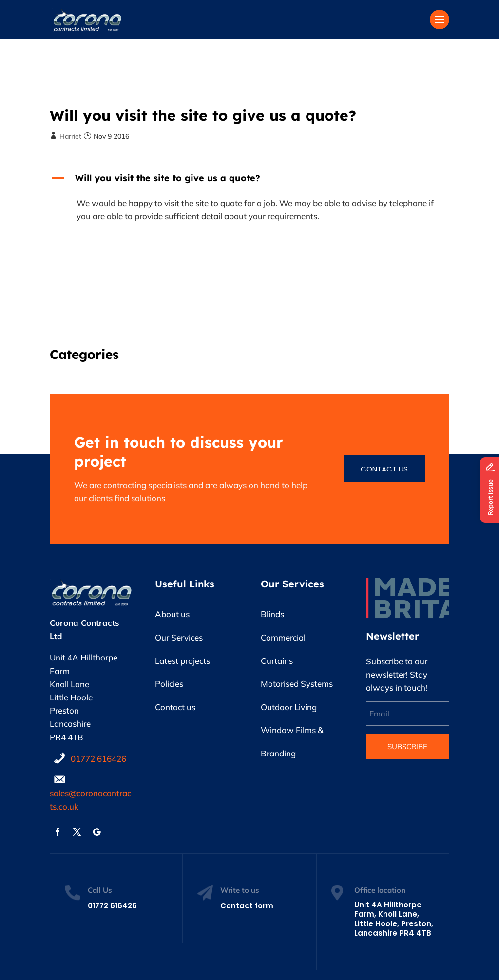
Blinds (272, 614)
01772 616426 (98, 759)
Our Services (179, 637)
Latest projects (182, 661)
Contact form (247, 906)
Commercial (283, 637)
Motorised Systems (297, 684)
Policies (169, 684)
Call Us (100, 890)
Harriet (70, 136)
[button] (249, 180)
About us (172, 614)
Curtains (277, 661)
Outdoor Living (289, 707)
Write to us (240, 890)
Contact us (384, 469)
